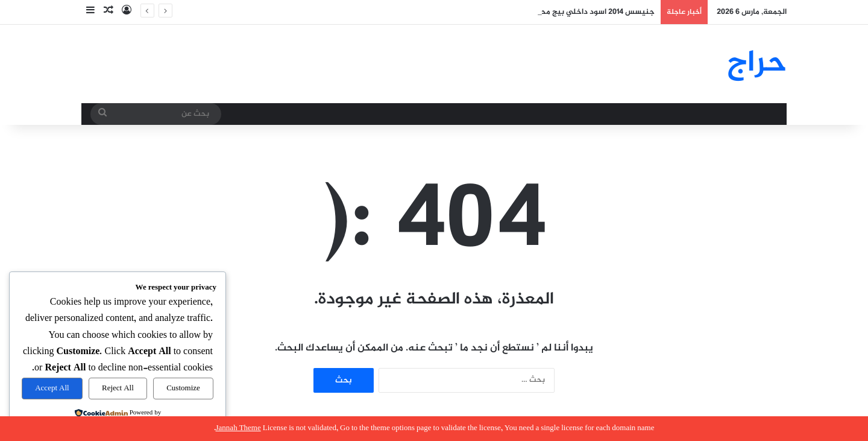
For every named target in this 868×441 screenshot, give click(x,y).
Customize (183, 389)
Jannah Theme (238, 428)
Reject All (118, 389)
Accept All (52, 389)
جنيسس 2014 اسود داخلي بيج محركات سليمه (577, 12)
